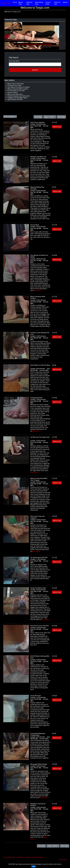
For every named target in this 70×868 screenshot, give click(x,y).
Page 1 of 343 (49, 117)
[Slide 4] (30, 47)
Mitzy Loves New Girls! (15, 94)
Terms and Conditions (36, 857)
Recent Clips (21, 3)
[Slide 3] (27, 47)
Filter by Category (10, 117)
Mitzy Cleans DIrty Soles (16, 84)
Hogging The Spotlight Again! (17, 98)
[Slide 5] (33, 47)
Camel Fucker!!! (13, 92)
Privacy (6, 857)
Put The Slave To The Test (16, 91)
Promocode (23, 857)
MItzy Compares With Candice (18, 89)
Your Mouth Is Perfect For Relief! (18, 87)
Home (15, 2)
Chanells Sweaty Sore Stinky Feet (19, 96)
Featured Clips (29, 3)
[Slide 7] (40, 47)
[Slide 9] (46, 47)
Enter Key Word (14, 61)
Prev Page (38, 117)
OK (34, 866)
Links (16, 857)
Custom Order (48, 3)
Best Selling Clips (39, 3)
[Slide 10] (50, 47)
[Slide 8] (43, 47)
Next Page (61, 117)
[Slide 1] (20, 47)
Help (11, 857)
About (65, 2)
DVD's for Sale (57, 3)
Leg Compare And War (15, 99)
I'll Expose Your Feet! (14, 85)
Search (35, 70)
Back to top (63, 859)
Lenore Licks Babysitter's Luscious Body (35, 44)
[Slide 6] (37, 47)
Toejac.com (6, 3)
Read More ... (38, 290)
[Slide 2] (24, 47)
